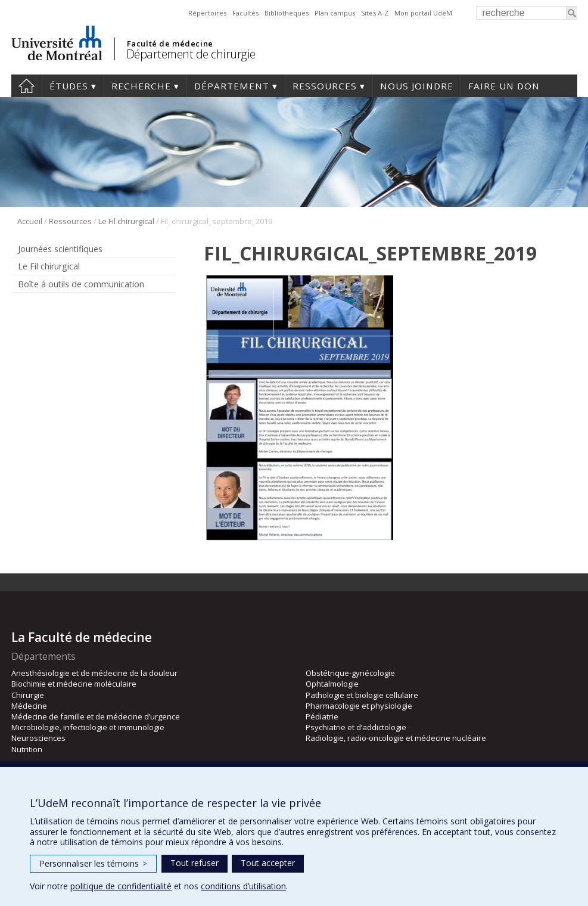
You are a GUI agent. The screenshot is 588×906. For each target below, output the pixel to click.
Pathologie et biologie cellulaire (362, 695)
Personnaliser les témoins (93, 863)
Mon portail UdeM (423, 13)
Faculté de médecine (170, 44)
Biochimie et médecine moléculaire (74, 684)
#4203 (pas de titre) (27, 86)
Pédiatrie (322, 716)
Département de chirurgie (191, 54)
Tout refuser (195, 863)
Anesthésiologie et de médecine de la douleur (94, 673)
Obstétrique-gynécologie (350, 673)
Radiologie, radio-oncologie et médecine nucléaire (396, 738)
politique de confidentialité (121, 886)
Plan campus (335, 13)
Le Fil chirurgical (126, 221)
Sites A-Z (375, 13)
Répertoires (207, 13)
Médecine (29, 706)
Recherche (141, 86)
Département (232, 86)
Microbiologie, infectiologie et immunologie (88, 727)
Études (69, 86)
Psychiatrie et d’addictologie (356, 727)
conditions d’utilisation (243, 886)
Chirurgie (28, 695)
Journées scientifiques (60, 249)
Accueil (30, 221)
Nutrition (27, 749)
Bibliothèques (287, 13)
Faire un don (504, 86)
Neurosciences (38, 738)
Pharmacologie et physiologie (359, 706)
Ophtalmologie (332, 684)
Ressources (325, 86)
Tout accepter (268, 863)
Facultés (245, 13)
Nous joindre (417, 86)
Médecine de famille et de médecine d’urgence (96, 716)
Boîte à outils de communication (81, 284)
